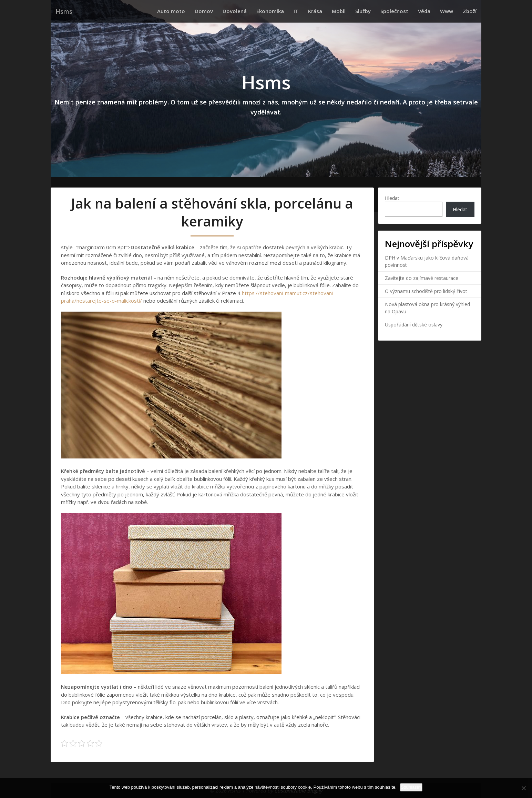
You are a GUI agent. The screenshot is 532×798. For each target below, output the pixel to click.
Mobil (354, 11)
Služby (375, 11)
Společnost (404, 11)
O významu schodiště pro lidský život (426, 291)
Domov (233, 11)
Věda (431, 11)
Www (451, 11)
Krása (333, 11)
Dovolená (261, 11)
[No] (523, 788)
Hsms (63, 11)
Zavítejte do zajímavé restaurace (422, 278)
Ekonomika (294, 11)
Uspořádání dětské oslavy (414, 325)
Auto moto (203, 11)
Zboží (471, 11)
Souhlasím (411, 787)
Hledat (392, 198)
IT (317, 11)
